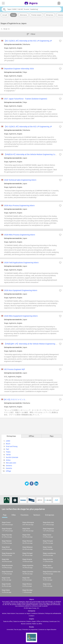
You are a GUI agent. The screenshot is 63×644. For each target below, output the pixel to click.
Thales (8, 452)
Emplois (29, 621)
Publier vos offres (37, 624)
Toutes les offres (8, 621)
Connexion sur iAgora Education (47, 629)
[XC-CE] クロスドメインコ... (15, 399)
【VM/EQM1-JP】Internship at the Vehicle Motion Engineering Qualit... (33, 344)
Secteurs (37, 515)
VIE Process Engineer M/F (15, 369)
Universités (10, 629)
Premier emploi (36, 15)
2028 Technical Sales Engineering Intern (20, 180)
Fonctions (25, 515)
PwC (8, 449)
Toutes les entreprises (20, 621)
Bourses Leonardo (26, 624)
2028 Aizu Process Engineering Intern (19, 205)
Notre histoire (11, 613)
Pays (5, 515)
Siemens (9, 466)
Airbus (8, 460)
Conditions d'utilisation (38, 613)
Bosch (8, 444)
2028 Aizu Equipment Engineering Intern (21, 290)
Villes (14, 515)
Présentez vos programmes (30, 629)
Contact (31, 616)
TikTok (8, 455)
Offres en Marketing (42, 621)
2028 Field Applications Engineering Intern (21, 263)
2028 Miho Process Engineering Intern (20, 235)
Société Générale (12, 457)
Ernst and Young (12, 446)
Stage (13, 15)
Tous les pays (18, 629)
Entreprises (50, 15)
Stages (34, 621)
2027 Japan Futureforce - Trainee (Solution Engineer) (26, 99)
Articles (4, 613)
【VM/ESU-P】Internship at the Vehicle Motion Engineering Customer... (33, 154)
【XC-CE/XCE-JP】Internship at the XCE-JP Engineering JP (28, 41)
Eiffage (8, 471)
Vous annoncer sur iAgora (23, 613)
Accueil (5, 15)
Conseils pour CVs (54, 621)
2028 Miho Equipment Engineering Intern (21, 316)
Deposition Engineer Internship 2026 (19, 69)
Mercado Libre (11, 463)
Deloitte (9, 468)
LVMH (8, 441)
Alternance (23, 15)
